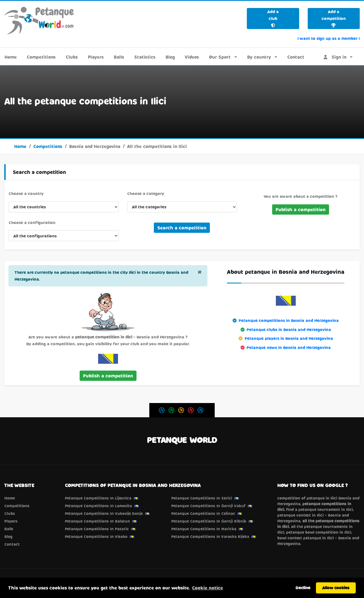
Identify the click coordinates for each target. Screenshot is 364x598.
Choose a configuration (32, 222)
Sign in (335, 57)
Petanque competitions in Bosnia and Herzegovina (289, 320)
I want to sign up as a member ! (329, 38)
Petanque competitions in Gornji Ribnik (209, 521)
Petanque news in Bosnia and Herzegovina (289, 347)
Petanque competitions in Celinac (203, 513)
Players (96, 57)
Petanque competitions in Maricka (204, 529)
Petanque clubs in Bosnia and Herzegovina (289, 329)
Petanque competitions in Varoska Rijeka (210, 537)
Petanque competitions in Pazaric (97, 529)
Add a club (273, 18)
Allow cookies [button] (336, 588)
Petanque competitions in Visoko (96, 537)
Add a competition (334, 18)
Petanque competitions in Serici (202, 498)
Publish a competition (301, 209)
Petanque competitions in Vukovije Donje (104, 513)
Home (11, 57)
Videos (192, 57)
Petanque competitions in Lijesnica (98, 498)
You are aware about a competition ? (300, 196)
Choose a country (26, 193)
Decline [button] (303, 588)
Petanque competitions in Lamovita (98, 506)
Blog (170, 57)
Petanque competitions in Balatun (97, 521)
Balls (119, 57)
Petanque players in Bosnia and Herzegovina (289, 338)
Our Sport (220, 57)
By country (259, 57)
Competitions (41, 57)
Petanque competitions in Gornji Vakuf (208, 506)
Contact (296, 57)
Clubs (72, 57)
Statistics (145, 57)
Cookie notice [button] (207, 588)
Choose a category (146, 193)
